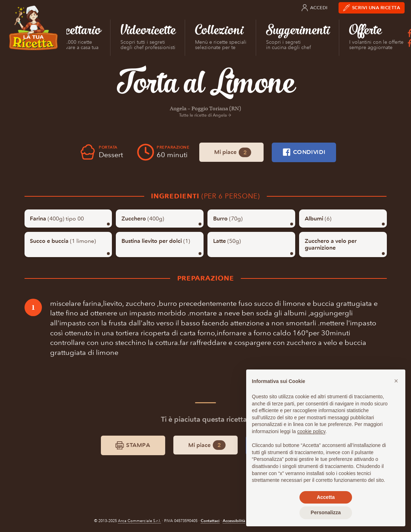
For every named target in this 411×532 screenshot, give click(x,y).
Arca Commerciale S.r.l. (139, 521)
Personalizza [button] (326, 512)
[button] (396, 381)
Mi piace (233, 152)
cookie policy (311, 431)
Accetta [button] (326, 497)
